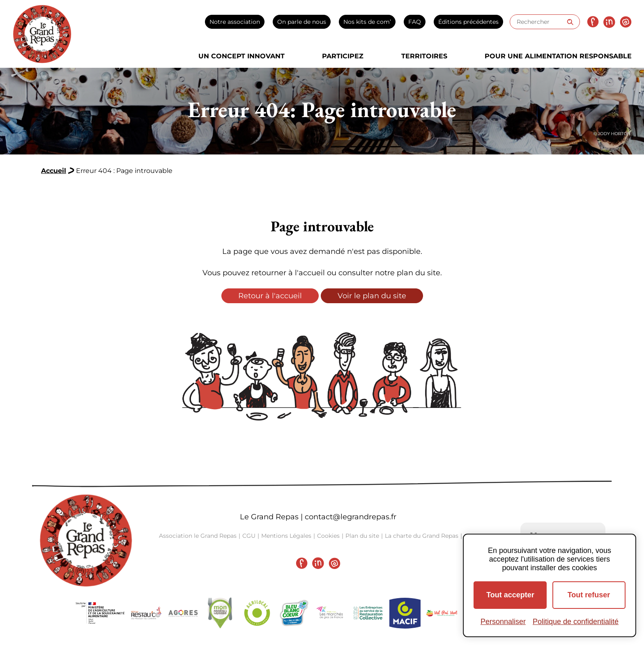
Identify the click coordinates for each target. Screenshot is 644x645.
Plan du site (362, 536)
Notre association (235, 22)
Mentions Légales (286, 536)
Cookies (328, 536)
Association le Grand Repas (198, 536)
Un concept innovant (241, 56)
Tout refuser (589, 595)
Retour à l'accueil (270, 296)
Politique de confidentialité (576, 622)
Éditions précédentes (468, 22)
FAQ (415, 22)
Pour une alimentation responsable (558, 56)
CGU (249, 536)
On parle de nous (302, 22)
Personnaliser (503, 622)
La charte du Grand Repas (422, 536)
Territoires (424, 56)
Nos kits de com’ (367, 22)
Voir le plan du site (372, 296)
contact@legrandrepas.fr (351, 517)
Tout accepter (510, 595)
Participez (343, 56)
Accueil (54, 171)
